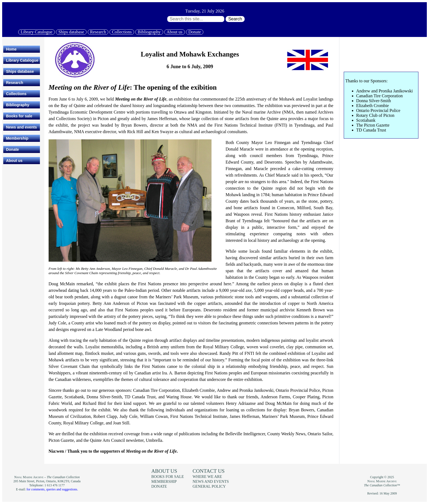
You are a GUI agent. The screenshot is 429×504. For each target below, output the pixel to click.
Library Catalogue (37, 32)
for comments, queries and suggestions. (52, 489)
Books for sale (19, 116)
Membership (17, 138)
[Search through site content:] (196, 19)
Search (235, 19)
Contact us (209, 471)
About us (175, 32)
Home (11, 49)
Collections (122, 32)
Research (98, 32)
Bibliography (149, 32)
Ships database (71, 32)
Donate (195, 32)
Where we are (207, 477)
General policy (209, 486)
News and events (21, 127)
